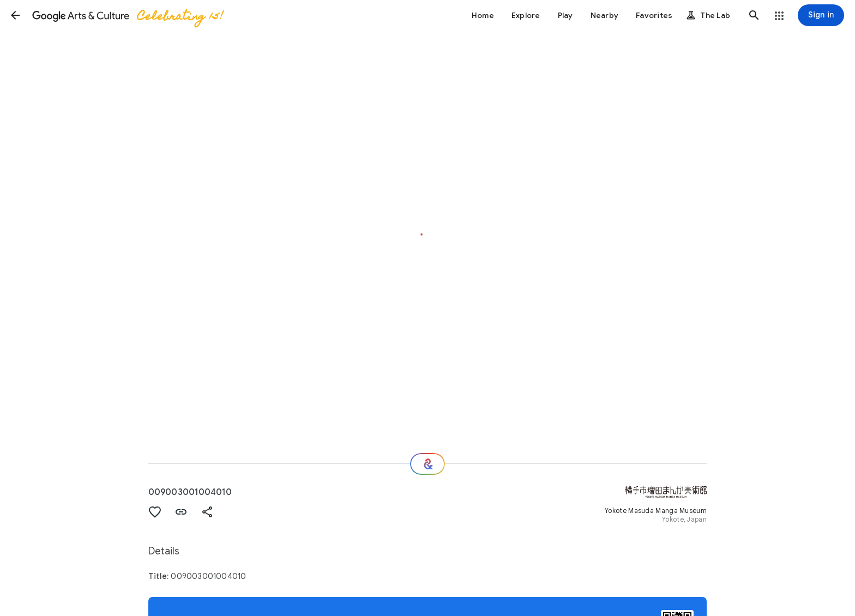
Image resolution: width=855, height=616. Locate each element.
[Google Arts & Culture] (127, 15)
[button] (15, 15)
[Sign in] (821, 15)
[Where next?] (427, 464)
